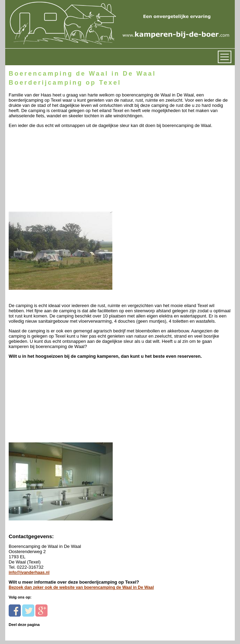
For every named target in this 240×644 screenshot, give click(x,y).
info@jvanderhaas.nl (29, 573)
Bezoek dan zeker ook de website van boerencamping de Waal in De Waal (81, 587)
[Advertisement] (56, 172)
